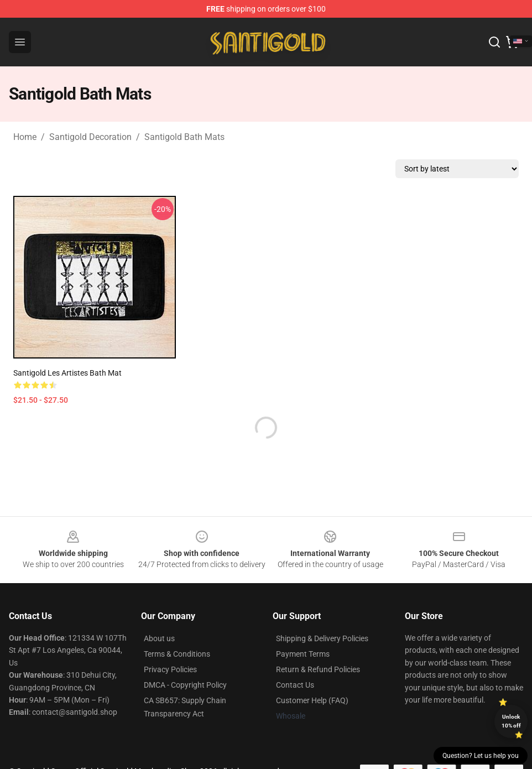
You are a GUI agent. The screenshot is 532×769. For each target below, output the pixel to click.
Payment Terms (303, 654)
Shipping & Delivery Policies (322, 638)
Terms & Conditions (177, 654)
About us (159, 638)
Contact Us (295, 685)
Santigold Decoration (90, 137)
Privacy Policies (170, 669)
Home (25, 137)
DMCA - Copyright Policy (185, 685)
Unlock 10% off (511, 721)
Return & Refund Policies (318, 669)
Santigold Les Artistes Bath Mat (67, 373)
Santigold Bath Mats (184, 137)
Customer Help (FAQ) (312, 700)
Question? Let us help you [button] (481, 756)
